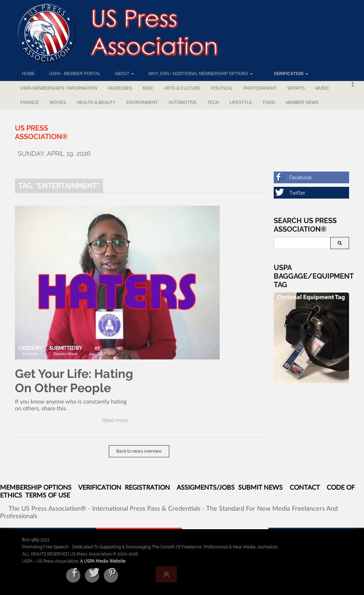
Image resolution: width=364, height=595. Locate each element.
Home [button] (28, 74)
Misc (148, 88)
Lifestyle (241, 102)
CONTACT (305, 488)
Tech (213, 102)
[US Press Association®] (41, 132)
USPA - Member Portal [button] (75, 74)
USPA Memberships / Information (59, 88)
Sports (296, 88)
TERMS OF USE (48, 496)
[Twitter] (312, 193)
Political (222, 88)
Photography (260, 88)
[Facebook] (312, 177)
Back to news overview (139, 451)
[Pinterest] (111, 575)
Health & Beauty (96, 102)
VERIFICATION (100, 488)
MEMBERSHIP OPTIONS (36, 488)
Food (269, 102)
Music (322, 88)
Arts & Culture (182, 88)
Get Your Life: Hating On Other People (74, 381)
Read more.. (116, 420)
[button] (288, 74)
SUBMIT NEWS (260, 488)
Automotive (183, 102)
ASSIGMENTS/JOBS (206, 488)
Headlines (120, 88)
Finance (30, 102)
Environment (142, 102)
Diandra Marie (65, 354)
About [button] (124, 74)
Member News (302, 102)
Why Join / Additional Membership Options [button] (200, 74)
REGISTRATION (147, 488)
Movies (58, 102)
